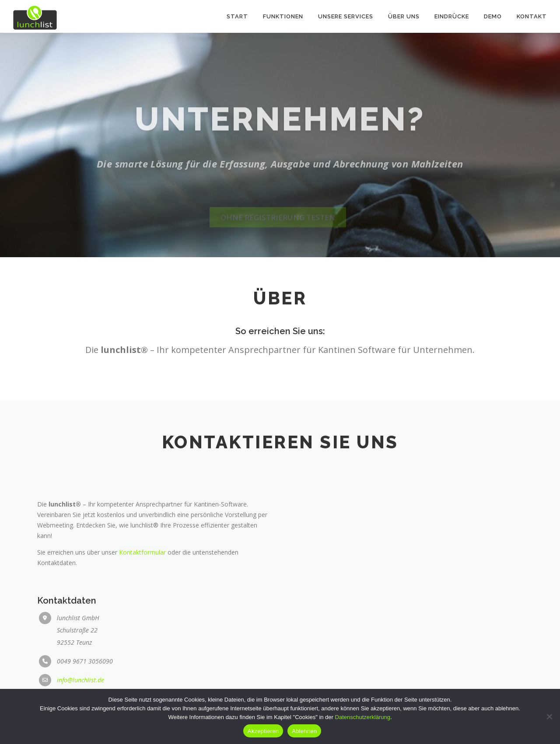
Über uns (404, 16)
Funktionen (283, 16)
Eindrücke (452, 16)
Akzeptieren (263, 731)
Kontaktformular (142, 633)
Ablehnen (304, 731)
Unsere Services (346, 16)
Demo (493, 16)
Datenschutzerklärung (363, 717)
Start (237, 16)
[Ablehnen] (549, 716)
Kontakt (532, 16)
